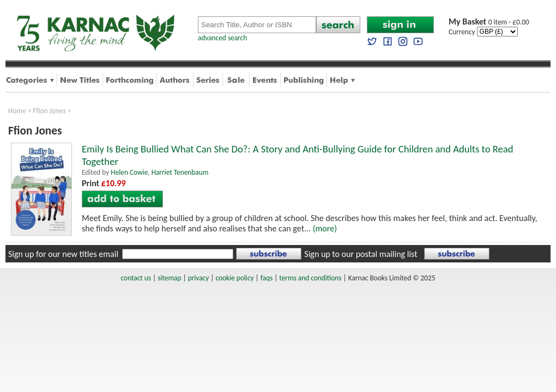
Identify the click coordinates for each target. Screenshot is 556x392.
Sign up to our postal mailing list (361, 254)
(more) (325, 228)
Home (17, 111)
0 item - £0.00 (489, 22)
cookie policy (234, 278)
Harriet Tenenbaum (180, 172)
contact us (136, 278)
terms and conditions (310, 278)
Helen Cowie (129, 172)
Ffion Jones (49, 111)
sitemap (169, 278)
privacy (199, 278)
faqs (267, 278)
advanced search (222, 38)
